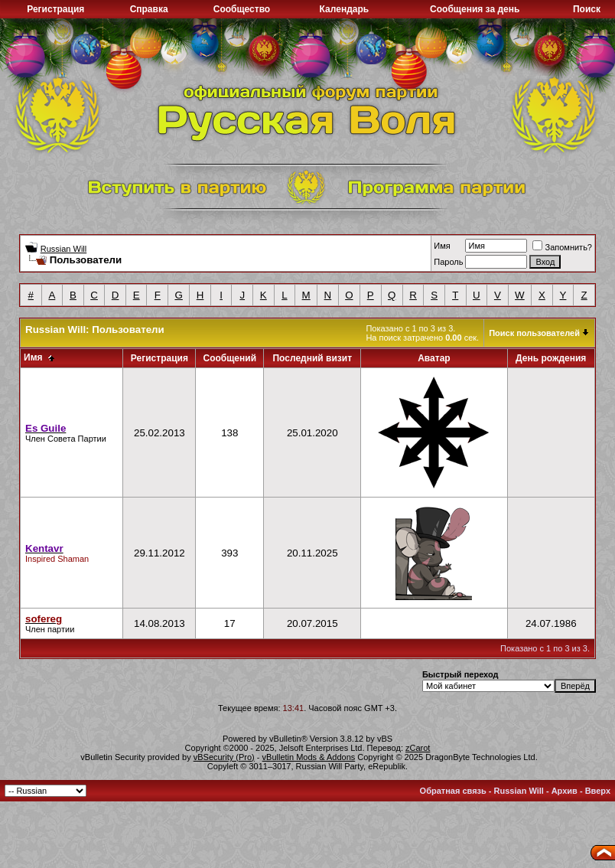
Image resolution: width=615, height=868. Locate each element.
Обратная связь (453, 791)
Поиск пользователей (534, 333)
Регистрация (55, 9)
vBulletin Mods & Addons (309, 757)
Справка (149, 9)
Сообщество (242, 9)
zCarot (418, 748)
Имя (442, 246)
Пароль (448, 262)
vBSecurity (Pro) (224, 757)
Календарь (345, 9)
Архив (565, 791)
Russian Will (64, 249)
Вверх (598, 791)
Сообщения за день (475, 9)
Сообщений (229, 358)
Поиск (587, 9)
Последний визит (312, 358)
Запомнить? (562, 247)
